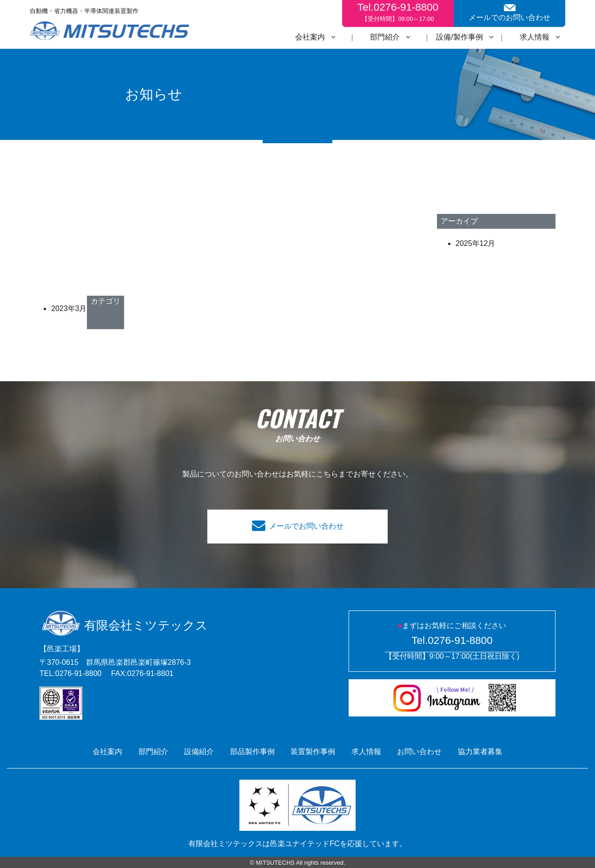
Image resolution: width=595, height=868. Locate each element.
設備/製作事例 (459, 37)
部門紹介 (385, 37)
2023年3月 (69, 308)
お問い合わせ (419, 752)
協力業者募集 (480, 752)
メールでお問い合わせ (306, 526)
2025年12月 (475, 243)
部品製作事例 (252, 752)
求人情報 (535, 37)
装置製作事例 (313, 752)
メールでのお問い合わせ (509, 13)
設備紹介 (199, 752)
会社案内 (310, 37)
